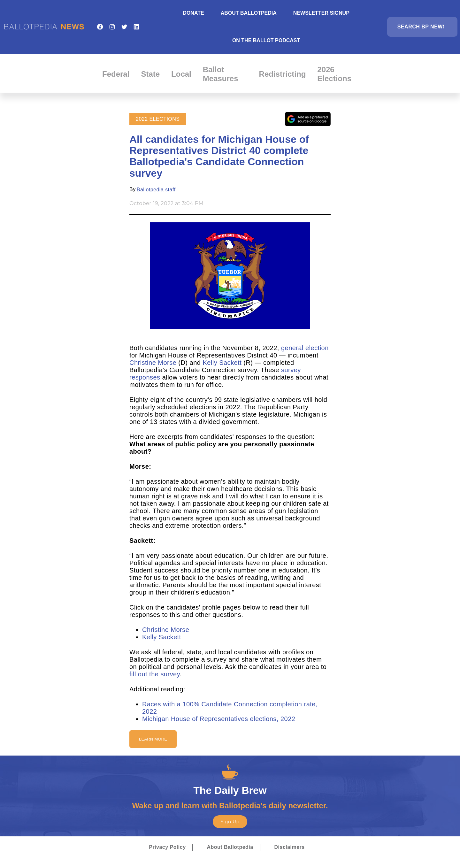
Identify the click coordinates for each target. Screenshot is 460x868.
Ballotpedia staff (156, 190)
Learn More (153, 739)
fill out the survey (155, 674)
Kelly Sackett (222, 363)
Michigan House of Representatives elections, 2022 (219, 719)
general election (305, 348)
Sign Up (230, 822)
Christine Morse (153, 363)
